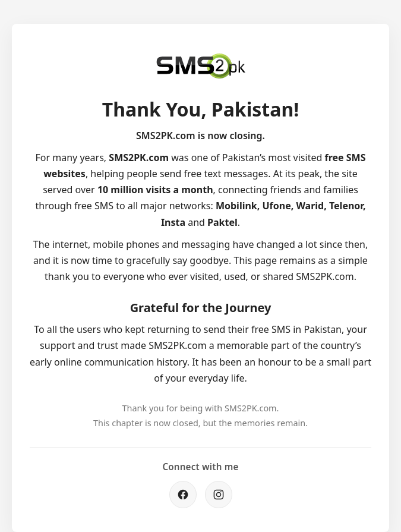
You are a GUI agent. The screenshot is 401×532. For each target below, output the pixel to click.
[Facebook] (183, 495)
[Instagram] (219, 495)
